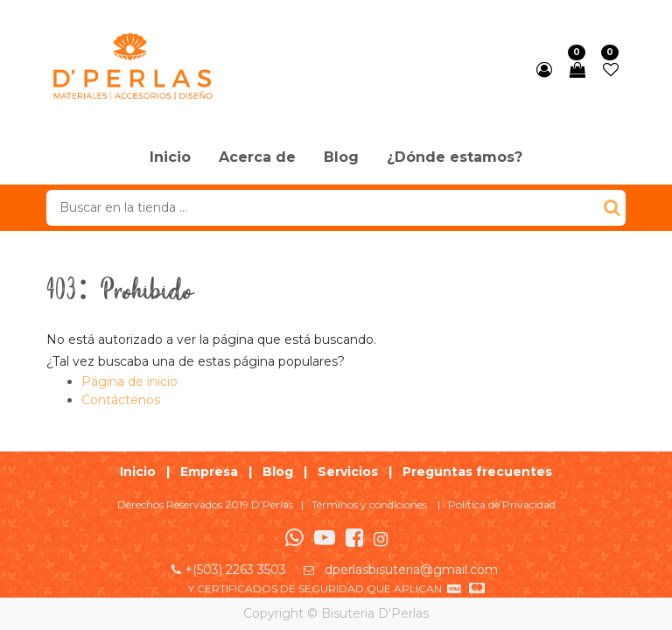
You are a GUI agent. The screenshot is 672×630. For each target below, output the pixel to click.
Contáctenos (121, 400)
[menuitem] (170, 158)
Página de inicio (129, 381)
